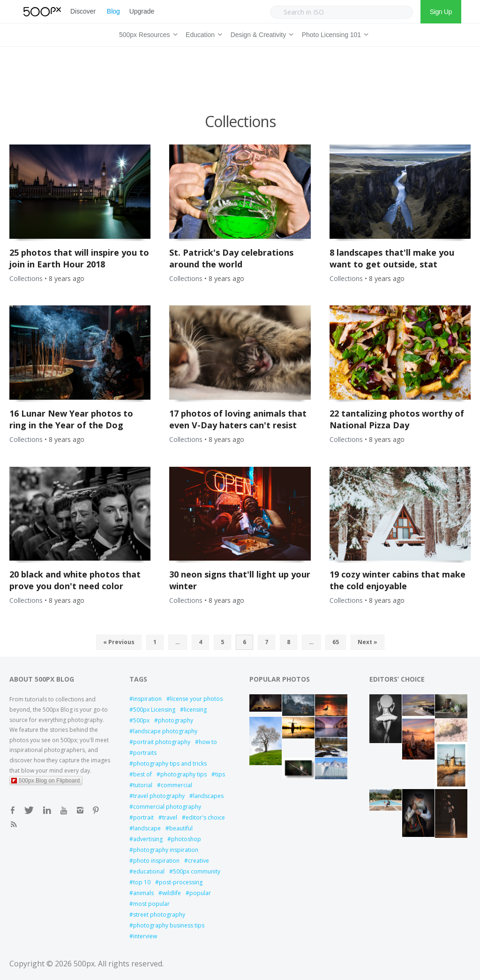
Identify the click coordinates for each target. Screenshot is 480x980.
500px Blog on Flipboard (45, 781)
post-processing (181, 882)
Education (202, 33)
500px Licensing (154, 710)
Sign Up (441, 12)
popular (200, 893)
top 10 (142, 882)
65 (336, 642)
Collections (26, 278)
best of (142, 774)
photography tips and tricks (170, 763)
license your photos (196, 699)
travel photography (159, 796)
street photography (159, 915)
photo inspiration (156, 861)
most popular (151, 904)
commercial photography (167, 807)
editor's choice (205, 817)
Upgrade (142, 11)
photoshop (186, 839)
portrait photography (162, 742)
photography (176, 720)
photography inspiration (166, 850)
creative (199, 861)
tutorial (143, 785)
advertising (148, 839)
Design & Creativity (261, 33)
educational (149, 871)
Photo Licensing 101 (334, 33)
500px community (197, 871)
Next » (367, 642)
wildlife (172, 893)
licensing (195, 710)
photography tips (184, 774)
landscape (147, 828)
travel (170, 817)
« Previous (119, 642)
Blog (113, 11)
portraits (145, 753)
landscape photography (165, 731)
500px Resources (147, 33)
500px (141, 720)
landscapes (208, 796)
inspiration (147, 699)
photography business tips (169, 925)
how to (208, 742)
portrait (143, 817)
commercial (176, 785)
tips (220, 774)
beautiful (181, 828)
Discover (83, 11)
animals (143, 893)
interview (145, 936)
